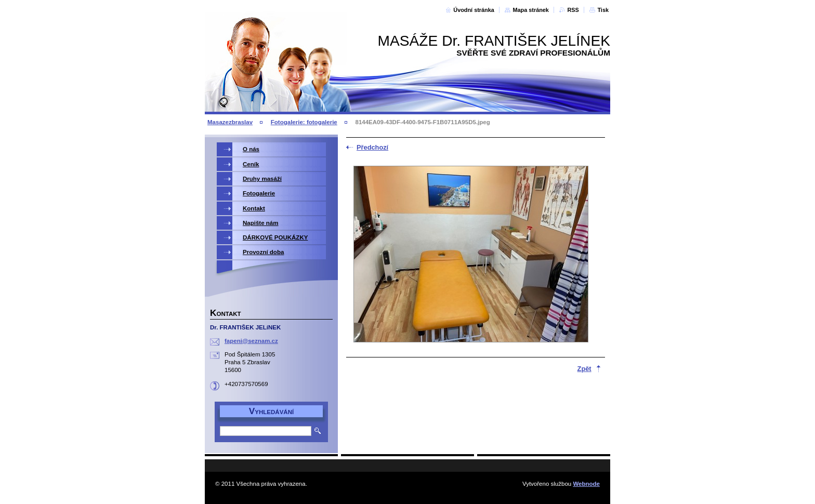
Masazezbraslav (230, 122)
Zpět (584, 369)
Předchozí (372, 147)
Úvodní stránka (474, 10)
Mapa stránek (531, 10)
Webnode (586, 484)
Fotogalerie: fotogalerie (304, 122)
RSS (573, 10)
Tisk (603, 10)
